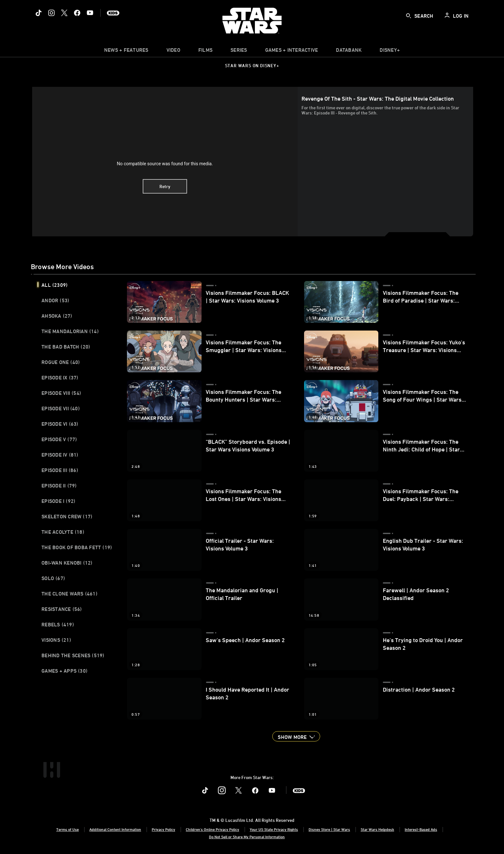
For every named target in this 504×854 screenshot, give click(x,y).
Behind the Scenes (73, 655)
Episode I (58, 501)
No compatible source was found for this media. (165, 164)
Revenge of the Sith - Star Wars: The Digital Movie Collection (378, 98)
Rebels (58, 624)
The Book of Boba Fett (77, 547)
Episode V (59, 439)
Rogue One (61, 362)
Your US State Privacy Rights (274, 829)
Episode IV (60, 455)
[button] (296, 736)
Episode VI (60, 424)
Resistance (62, 609)
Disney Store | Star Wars (329, 829)
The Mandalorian (70, 331)
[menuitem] (173, 51)
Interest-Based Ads (421, 829)
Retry (165, 186)
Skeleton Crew (67, 516)
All (54, 285)
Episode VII (61, 408)
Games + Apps (64, 671)
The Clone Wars (69, 594)
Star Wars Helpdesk (377, 829)
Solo (53, 578)
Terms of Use (67, 829)
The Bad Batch (66, 347)
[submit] (409, 16)
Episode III (60, 470)
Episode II (59, 486)
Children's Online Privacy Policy (212, 829)
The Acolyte (63, 532)
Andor (55, 300)
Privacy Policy (163, 829)
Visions (56, 640)
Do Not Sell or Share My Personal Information (247, 837)
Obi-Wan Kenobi (67, 563)
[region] (165, 161)
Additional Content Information (115, 829)
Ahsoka (57, 316)
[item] (126, 51)
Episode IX (60, 377)
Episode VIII (61, 393)
